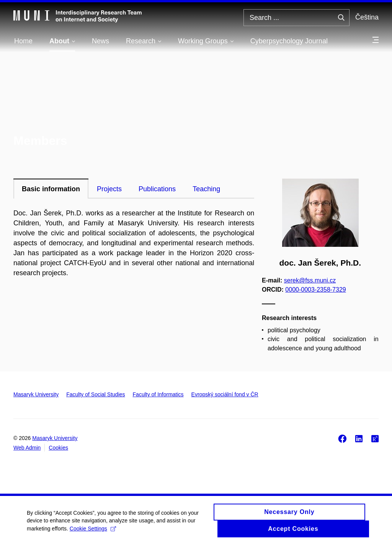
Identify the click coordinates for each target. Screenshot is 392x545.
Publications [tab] (157, 189)
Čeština (367, 17)
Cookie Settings (93, 532)
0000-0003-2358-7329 (316, 289)
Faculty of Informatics (158, 394)
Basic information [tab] (51, 189)
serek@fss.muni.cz (310, 280)
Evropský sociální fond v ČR (225, 394)
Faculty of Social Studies (96, 394)
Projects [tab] (109, 189)
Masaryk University (36, 394)
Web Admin (27, 448)
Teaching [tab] (206, 189)
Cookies (58, 448)
